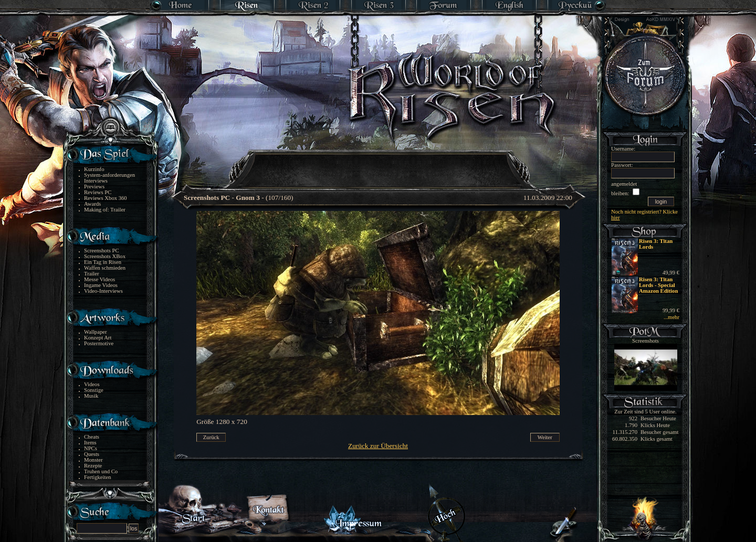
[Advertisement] (379, 163)
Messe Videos (99, 279)
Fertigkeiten (98, 477)
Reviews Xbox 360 (106, 198)
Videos (92, 384)
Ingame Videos (101, 285)
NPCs (91, 448)
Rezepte (93, 466)
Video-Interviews (103, 291)
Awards (92, 204)
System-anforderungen (109, 175)
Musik (91, 396)
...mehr (671, 317)
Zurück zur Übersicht (378, 446)
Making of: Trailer (105, 210)
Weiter (545, 437)
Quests (92, 454)
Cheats (92, 437)
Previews (94, 187)
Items (90, 443)
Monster (93, 460)
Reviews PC (98, 192)
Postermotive (99, 343)
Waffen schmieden (105, 268)
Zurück (211, 437)
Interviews (96, 181)
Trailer (92, 274)
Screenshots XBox (105, 256)
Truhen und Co (101, 471)
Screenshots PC (102, 251)
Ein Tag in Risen (103, 262)
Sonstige (94, 390)
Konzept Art (98, 338)
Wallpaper (96, 332)
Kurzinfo (94, 169)
